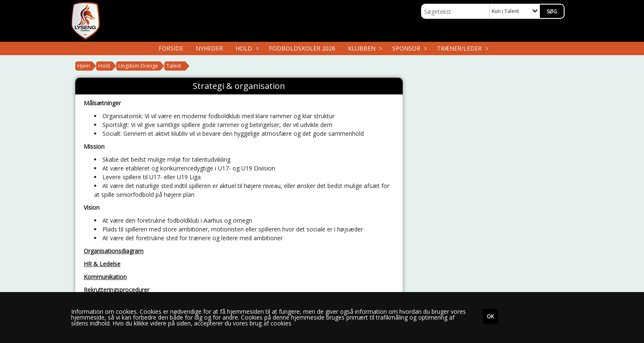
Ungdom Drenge (138, 66)
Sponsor (408, 48)
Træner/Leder (461, 48)
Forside (171, 48)
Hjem (84, 66)
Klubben (364, 48)
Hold (246, 48)
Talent (174, 66)
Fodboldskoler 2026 (302, 48)
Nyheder (209, 48)
